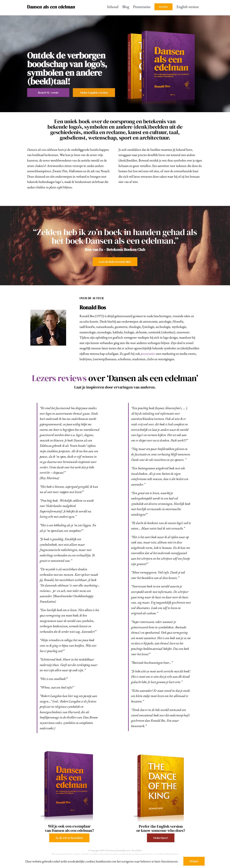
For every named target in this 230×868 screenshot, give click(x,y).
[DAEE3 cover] (69, 748)
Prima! (194, 861)
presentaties (151, 354)
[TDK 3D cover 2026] (161, 752)
